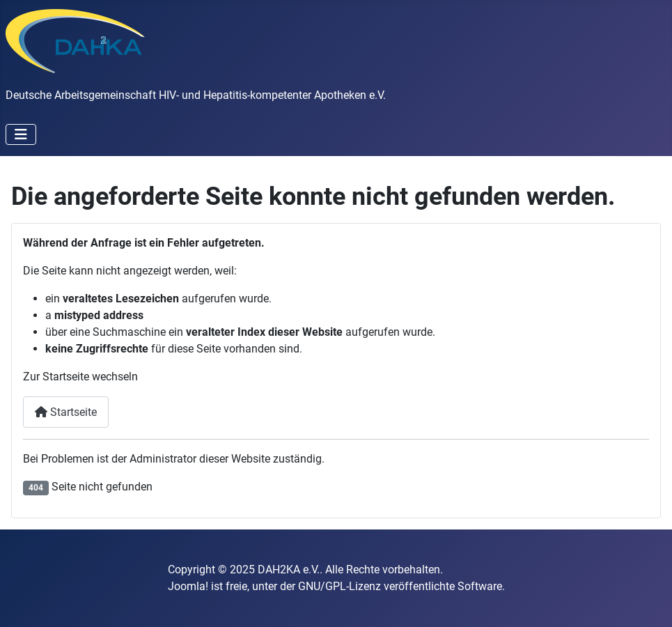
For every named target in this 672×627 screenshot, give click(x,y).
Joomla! (188, 586)
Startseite (66, 412)
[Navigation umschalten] (21, 134)
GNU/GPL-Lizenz (339, 586)
